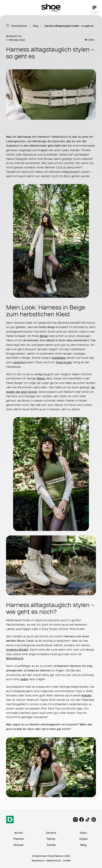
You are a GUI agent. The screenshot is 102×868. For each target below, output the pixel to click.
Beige (44, 336)
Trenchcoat (64, 362)
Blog (36, 26)
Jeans (24, 679)
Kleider (87, 695)
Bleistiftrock (15, 658)
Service (51, 833)
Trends (51, 845)
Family (51, 839)
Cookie (67, 860)
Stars (83, 833)
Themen (18, 839)
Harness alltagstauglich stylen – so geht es (69, 26)
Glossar (19, 845)
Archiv (19, 833)
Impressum (38, 860)
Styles (84, 839)
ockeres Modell (17, 650)
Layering (19, 362)
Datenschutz (54, 860)
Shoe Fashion (19, 26)
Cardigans (59, 358)
